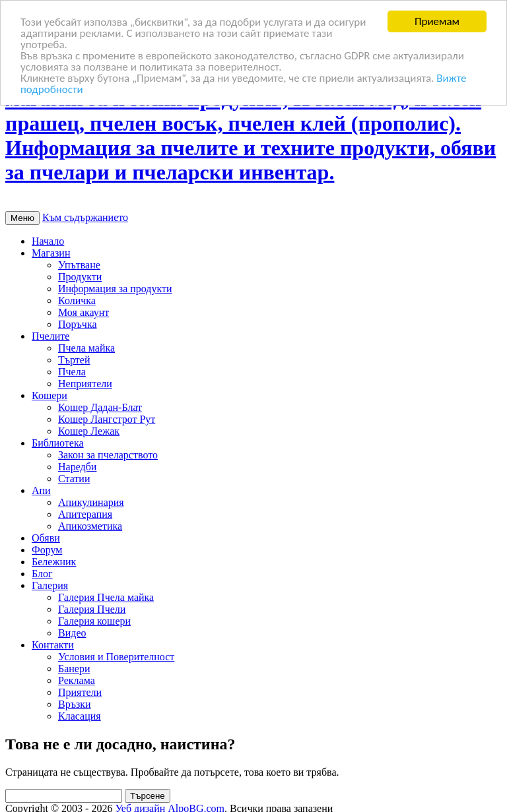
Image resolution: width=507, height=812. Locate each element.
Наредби (77, 467)
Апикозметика (90, 526)
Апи (41, 490)
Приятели (80, 692)
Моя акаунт (84, 312)
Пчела (72, 372)
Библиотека (58, 443)
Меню (22, 218)
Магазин (51, 253)
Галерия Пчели (92, 609)
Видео (72, 633)
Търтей (74, 360)
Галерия (50, 585)
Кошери (50, 395)
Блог (42, 574)
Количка (77, 300)
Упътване (79, 265)
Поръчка (78, 324)
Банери (74, 669)
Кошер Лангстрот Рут (107, 419)
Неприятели (85, 384)
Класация (80, 716)
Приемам (437, 21)
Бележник (54, 562)
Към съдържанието (85, 217)
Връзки (75, 704)
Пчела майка (86, 348)
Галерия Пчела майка (106, 597)
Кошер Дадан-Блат (100, 407)
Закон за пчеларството (108, 455)
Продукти (80, 277)
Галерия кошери (94, 621)
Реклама (77, 680)
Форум (47, 550)
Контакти (53, 645)
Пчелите (51, 336)
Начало (48, 241)
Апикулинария (91, 502)
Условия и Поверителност (116, 657)
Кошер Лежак (89, 431)
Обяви (46, 538)
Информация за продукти (115, 289)
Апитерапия (85, 514)
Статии (74, 479)
